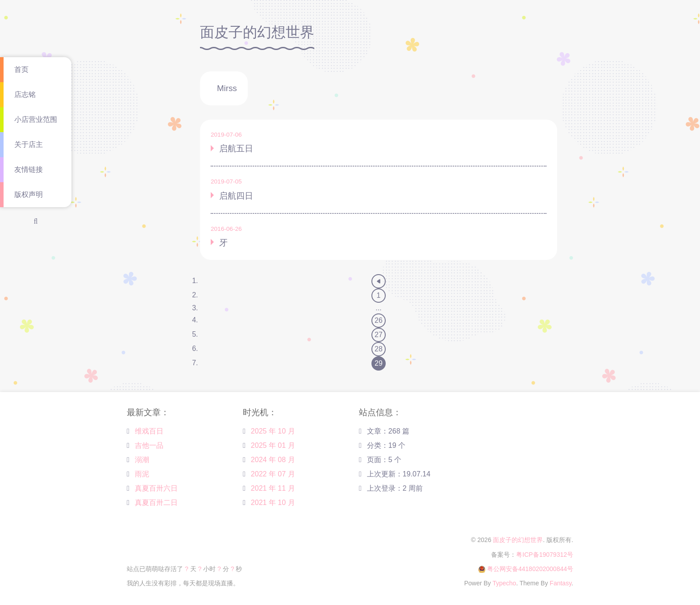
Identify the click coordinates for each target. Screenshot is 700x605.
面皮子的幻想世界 (518, 540)
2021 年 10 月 (273, 503)
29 (379, 363)
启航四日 (236, 196)
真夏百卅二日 (156, 503)
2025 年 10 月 (273, 431)
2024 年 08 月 (273, 460)
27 (379, 335)
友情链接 (29, 169)
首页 (21, 69)
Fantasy (560, 583)
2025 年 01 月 (273, 445)
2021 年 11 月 (273, 488)
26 (379, 320)
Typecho (504, 583)
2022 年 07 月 (273, 474)
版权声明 (29, 194)
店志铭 (25, 94)
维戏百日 (149, 431)
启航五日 (236, 148)
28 (379, 349)
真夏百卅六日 (156, 488)
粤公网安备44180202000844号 (530, 569)
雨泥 (142, 474)
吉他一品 (149, 445)
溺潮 (142, 460)
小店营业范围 (36, 119)
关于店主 (29, 144)
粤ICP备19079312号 (545, 555)
